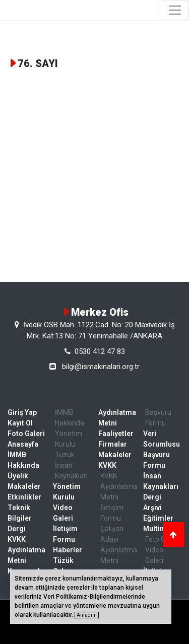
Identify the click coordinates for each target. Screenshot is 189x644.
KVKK (107, 465)
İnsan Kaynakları (71, 471)
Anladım (87, 615)
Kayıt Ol (20, 423)
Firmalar (113, 444)
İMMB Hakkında (23, 460)
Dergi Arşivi (152, 502)
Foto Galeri (26, 434)
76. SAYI (38, 63)
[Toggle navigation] (175, 10)
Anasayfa (23, 444)
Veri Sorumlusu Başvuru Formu (162, 449)
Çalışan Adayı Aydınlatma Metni (118, 545)
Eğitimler (158, 518)
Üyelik (18, 476)
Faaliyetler (116, 434)
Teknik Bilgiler (20, 513)
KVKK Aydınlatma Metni (26, 550)
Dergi (17, 529)
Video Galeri (63, 513)
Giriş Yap (22, 412)
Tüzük (65, 455)
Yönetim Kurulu (69, 439)
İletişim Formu (65, 534)
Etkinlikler (24, 497)
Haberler (68, 550)
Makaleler (24, 486)
